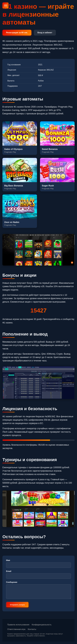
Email (9, 571)
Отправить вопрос (17, 605)
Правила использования (18, 625)
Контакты (32, 629)
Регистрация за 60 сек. (17, 33)
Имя (8, 560)
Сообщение (12, 582)
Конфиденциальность (42, 625)
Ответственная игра (16, 629)
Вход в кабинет (45, 33)
